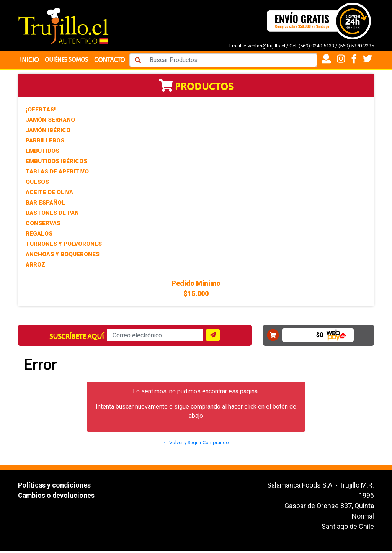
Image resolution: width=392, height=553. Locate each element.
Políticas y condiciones (55, 487)
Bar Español (45, 205)
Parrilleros (45, 143)
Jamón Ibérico (48, 133)
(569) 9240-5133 (316, 46)
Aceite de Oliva (49, 195)
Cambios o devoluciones (57, 498)
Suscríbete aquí (77, 339)
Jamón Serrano (50, 122)
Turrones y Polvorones (64, 246)
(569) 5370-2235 (356, 46)
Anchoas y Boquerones (63, 257)
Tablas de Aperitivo (57, 174)
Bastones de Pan (52, 215)
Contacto (112, 61)
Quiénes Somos (68, 61)
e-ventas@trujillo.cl (264, 46)
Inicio (29, 61)
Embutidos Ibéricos (56, 164)
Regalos (39, 236)
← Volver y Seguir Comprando (196, 445)
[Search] (232, 61)
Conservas (43, 226)
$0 (320, 337)
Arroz (35, 267)
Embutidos (42, 153)
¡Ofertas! (41, 112)
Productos (196, 89)
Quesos (37, 184)
